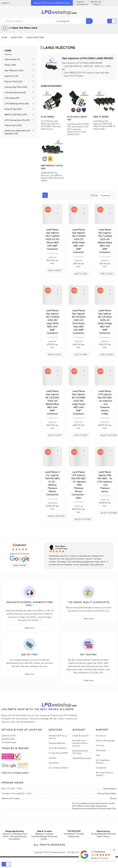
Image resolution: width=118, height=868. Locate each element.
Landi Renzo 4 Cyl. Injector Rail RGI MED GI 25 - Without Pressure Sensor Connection (52, 483)
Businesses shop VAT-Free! (80, 752)
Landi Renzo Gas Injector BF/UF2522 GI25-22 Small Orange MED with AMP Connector (105, 322)
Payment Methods (57, 743)
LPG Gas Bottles (15, 92)
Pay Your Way (89, 654)
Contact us (101, 736)
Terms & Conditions (58, 748)
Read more (30, 628)
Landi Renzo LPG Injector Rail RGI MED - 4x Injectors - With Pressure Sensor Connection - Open (79, 485)
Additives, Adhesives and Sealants (17, 132)
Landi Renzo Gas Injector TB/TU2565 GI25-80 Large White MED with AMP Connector (52, 322)
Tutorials (100, 745)
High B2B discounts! (82, 758)
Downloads (101, 750)
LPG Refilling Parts (17, 103)
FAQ (98, 755)
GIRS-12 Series (101, 117)
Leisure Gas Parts (16, 87)
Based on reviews (100, 858)
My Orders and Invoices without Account (80, 743)
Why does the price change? (104, 774)
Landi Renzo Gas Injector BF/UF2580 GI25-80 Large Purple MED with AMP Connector (79, 402)
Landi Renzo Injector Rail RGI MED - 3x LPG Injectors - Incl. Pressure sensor (105, 481)
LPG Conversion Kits (17, 120)
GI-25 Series (48, 117)
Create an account (81, 736)
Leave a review (20, 565)
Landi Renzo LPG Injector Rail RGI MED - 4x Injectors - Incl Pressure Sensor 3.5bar (105, 402)
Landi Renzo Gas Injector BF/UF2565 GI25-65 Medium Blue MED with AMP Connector (52, 402)
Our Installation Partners (103, 761)
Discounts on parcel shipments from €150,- (29, 604)
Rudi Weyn (60, 546)
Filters (10, 65)
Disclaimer (54, 763)
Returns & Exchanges (105, 740)
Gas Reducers (14, 70)
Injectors (11, 76)
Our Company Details (58, 768)
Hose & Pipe (13, 109)
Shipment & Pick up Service (58, 737)
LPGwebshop (98, 852)
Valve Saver (12, 59)
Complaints (101, 768)
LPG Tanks (12, 98)
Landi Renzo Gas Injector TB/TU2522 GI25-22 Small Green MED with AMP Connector (79, 241)
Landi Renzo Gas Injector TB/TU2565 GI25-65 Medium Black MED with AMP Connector (105, 241)
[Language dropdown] (5, 3)
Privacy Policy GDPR (58, 753)
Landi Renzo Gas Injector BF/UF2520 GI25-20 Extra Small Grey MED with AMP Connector (79, 322)
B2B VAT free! (30, 654)
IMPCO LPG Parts (16, 115)
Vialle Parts (13, 125)
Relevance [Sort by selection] (108, 195)
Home (8, 50)
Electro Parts (13, 81)
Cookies (53, 758)
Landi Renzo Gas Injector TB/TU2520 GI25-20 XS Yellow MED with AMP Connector (52, 239)
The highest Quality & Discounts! (88, 602)
